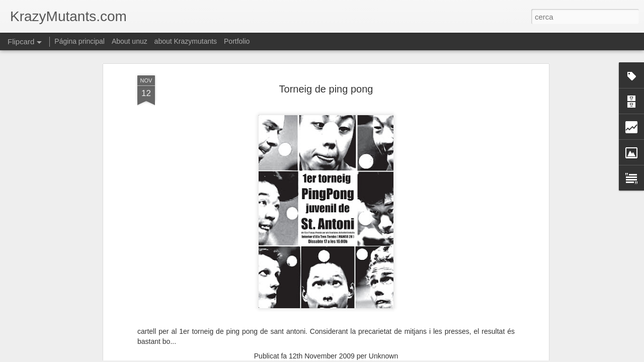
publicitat (369, 289)
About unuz (130, 41)
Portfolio (237, 41)
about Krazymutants (186, 41)
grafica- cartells (327, 289)
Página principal (79, 41)
